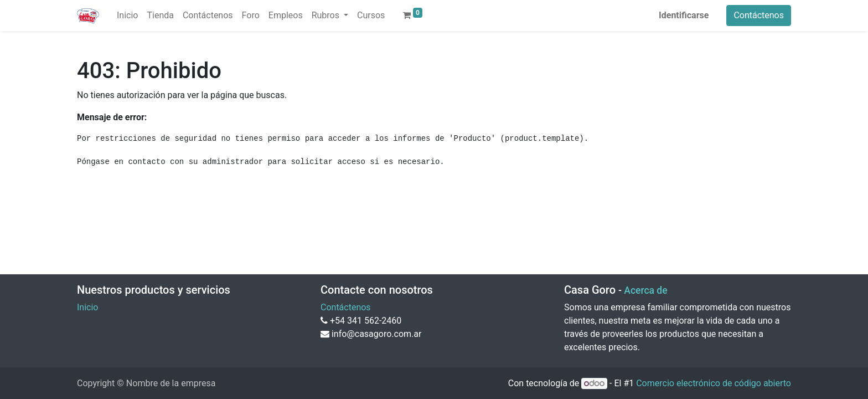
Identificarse (684, 15)
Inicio (87, 307)
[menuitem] (127, 16)
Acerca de (645, 290)
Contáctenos (759, 15)
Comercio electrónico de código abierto (714, 383)
